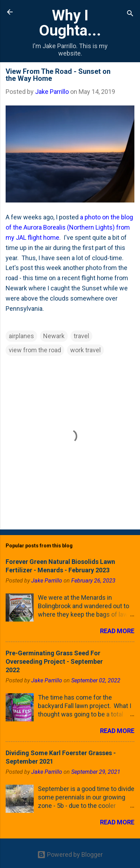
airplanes (21, 336)
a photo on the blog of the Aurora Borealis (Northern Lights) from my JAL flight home (69, 227)
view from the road (35, 350)
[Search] (130, 14)
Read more (117, 631)
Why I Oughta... (70, 23)
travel (81, 336)
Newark (54, 336)
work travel (85, 350)
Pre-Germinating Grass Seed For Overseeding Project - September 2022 (54, 661)
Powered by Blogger (70, 854)
